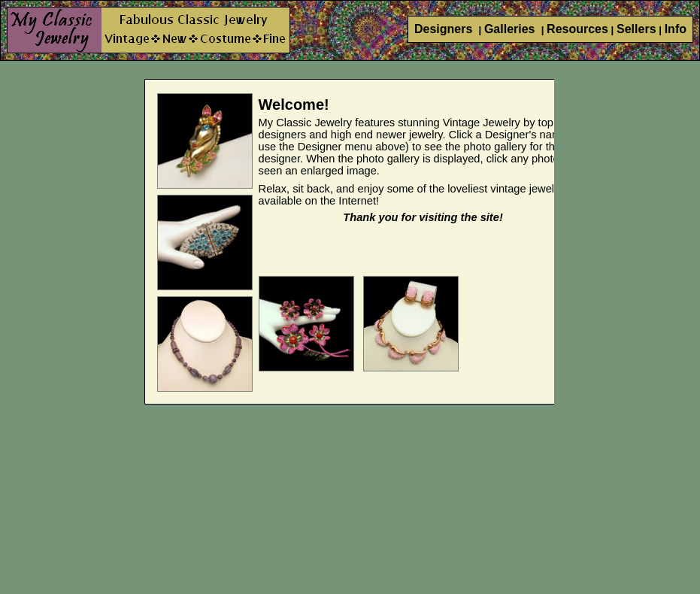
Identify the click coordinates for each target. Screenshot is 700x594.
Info (676, 29)
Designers (445, 29)
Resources (577, 29)
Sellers (636, 29)
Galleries (511, 29)
